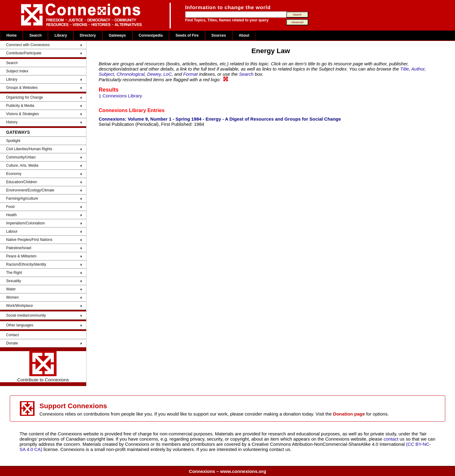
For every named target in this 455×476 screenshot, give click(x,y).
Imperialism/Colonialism (26, 223)
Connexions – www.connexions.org (227, 471)
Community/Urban (21, 157)
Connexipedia (151, 35)
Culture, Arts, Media (22, 165)
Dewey (154, 74)
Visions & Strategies (22, 114)
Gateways (117, 35)
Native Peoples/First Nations (29, 240)
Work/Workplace (20, 306)
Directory (88, 35)
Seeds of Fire (187, 35)
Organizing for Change (25, 97)
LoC (167, 74)
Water (11, 289)
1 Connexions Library (120, 96)
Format (191, 74)
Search (35, 35)
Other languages (20, 325)
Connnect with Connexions (28, 45)
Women (12, 297)
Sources (219, 35)
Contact (12, 335)
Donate (12, 343)
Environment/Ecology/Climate (30, 190)
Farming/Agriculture (22, 198)
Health (11, 215)
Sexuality (14, 281)
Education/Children (22, 182)
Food (10, 207)
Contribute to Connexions (43, 367)
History (12, 122)
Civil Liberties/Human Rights (29, 149)
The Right (14, 273)
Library (61, 35)
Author (418, 69)
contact (392, 439)
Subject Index (17, 71)
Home (11, 35)
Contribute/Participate (24, 53)
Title (405, 69)
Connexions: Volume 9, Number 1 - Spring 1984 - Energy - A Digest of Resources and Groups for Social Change (220, 119)
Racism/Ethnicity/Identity (26, 264)
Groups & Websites (22, 88)
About (244, 35)
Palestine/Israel (19, 248)
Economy (14, 174)
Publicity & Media (20, 106)
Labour (12, 231)
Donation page (349, 414)
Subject (106, 74)
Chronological (130, 74)
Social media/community (26, 315)
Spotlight (13, 141)
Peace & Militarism (21, 256)
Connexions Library (122, 110)
